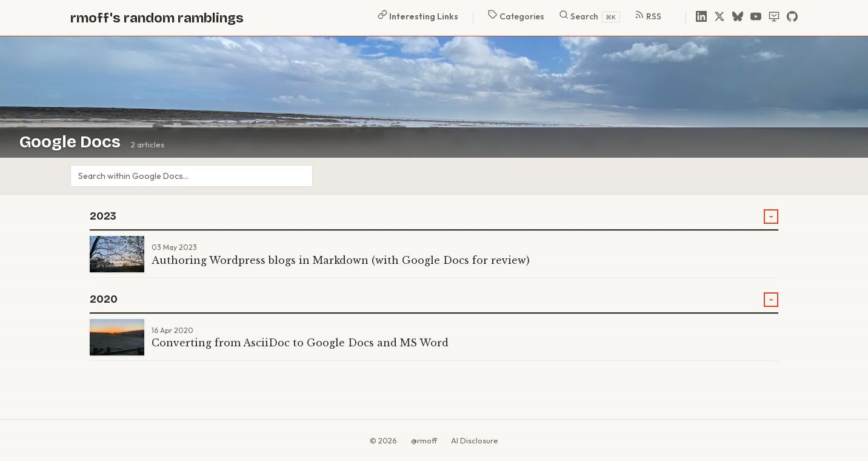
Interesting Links (418, 16)
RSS (648, 16)
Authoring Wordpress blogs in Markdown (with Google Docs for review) (341, 260)
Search (589, 16)
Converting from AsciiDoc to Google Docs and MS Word (300, 343)
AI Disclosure (475, 440)
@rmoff (424, 440)
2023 (103, 216)
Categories (516, 16)
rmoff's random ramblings (157, 18)
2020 (104, 299)
